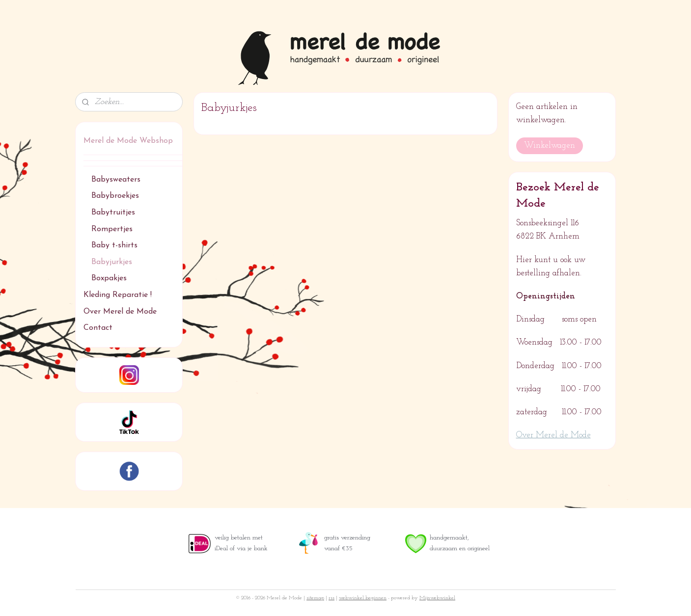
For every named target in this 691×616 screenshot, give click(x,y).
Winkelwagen (550, 146)
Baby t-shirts (114, 245)
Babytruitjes (113, 213)
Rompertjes (112, 229)
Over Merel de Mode (120, 312)
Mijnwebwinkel (437, 598)
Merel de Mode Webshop (128, 141)
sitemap (315, 598)
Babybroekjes (115, 196)
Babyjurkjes (112, 262)
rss (332, 598)
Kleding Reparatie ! (118, 295)
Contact (98, 328)
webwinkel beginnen (363, 598)
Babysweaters (116, 180)
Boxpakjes (109, 278)
